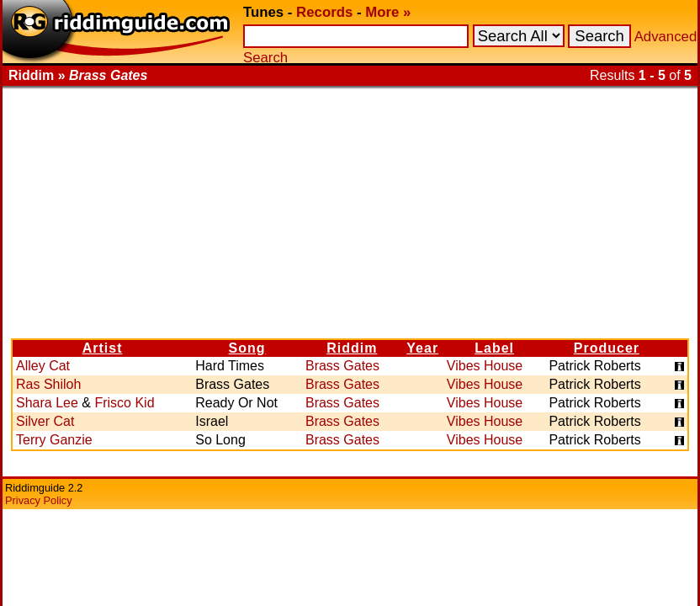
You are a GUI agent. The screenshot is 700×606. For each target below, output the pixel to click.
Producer (607, 348)
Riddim (352, 348)
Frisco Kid (124, 403)
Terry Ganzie (54, 440)
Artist (103, 348)
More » (388, 12)
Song (247, 348)
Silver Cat (45, 421)
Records (324, 12)
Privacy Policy (39, 500)
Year (422, 348)
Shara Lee (47, 403)
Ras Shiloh (48, 384)
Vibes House (485, 366)
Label (494, 348)
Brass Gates (342, 366)
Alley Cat (43, 366)
